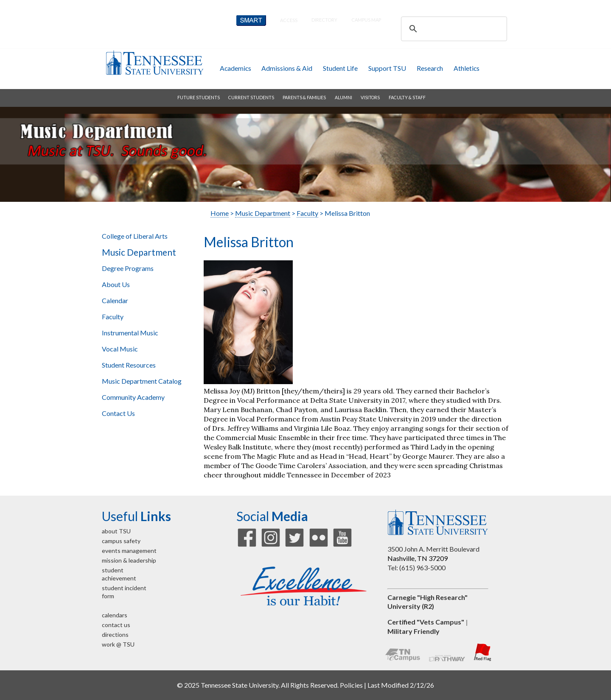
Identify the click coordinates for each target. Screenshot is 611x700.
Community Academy (133, 397)
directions (115, 634)
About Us (116, 284)
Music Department (139, 252)
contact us (116, 625)
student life (340, 68)
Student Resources (129, 365)
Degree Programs (128, 268)
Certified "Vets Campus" (426, 622)
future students (199, 98)
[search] (453, 29)
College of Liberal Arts (135, 236)
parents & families (304, 98)
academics (235, 68)
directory (324, 20)
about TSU (116, 531)
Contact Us (118, 413)
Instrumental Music (130, 333)
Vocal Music (120, 349)
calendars (115, 615)
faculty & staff (407, 98)
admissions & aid (287, 68)
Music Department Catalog (142, 381)
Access (289, 20)
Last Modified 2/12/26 (401, 685)
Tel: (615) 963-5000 (416, 568)
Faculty (113, 317)
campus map (366, 20)
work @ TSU (118, 644)
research (430, 68)
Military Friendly (413, 631)
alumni (343, 98)
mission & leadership (129, 560)
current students (251, 98)
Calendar (115, 300)
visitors (370, 98)
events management (129, 551)
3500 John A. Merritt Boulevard (433, 549)
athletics (467, 68)
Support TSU (387, 68)
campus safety (121, 541)
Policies (351, 685)
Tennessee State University (154, 63)
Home (220, 213)
